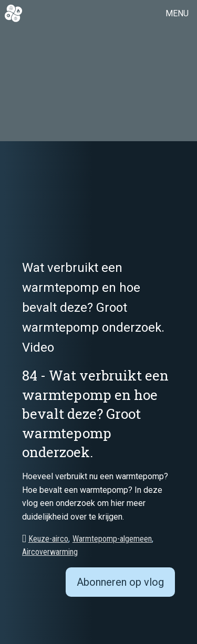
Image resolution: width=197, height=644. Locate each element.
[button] (179, 14)
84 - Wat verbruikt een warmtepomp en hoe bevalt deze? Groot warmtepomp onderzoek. (95, 414)
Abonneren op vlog (120, 582)
